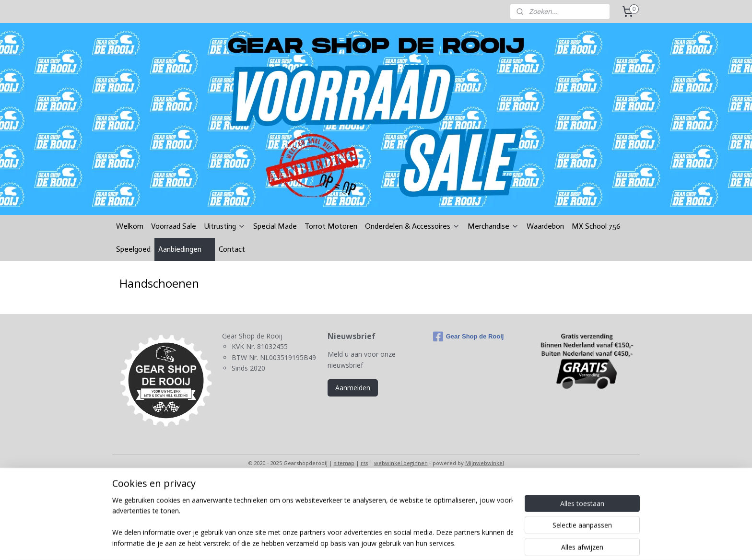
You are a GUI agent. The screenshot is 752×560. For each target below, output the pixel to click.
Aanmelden (353, 388)
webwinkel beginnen (401, 463)
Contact (232, 249)
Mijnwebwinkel (485, 463)
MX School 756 (596, 226)
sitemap (344, 463)
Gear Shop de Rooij (469, 337)
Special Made (275, 226)
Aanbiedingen (185, 249)
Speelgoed (133, 249)
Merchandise (493, 226)
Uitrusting (225, 226)
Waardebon (545, 226)
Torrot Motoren (331, 226)
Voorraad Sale (174, 226)
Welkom (130, 226)
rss (364, 463)
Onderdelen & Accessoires (412, 226)
